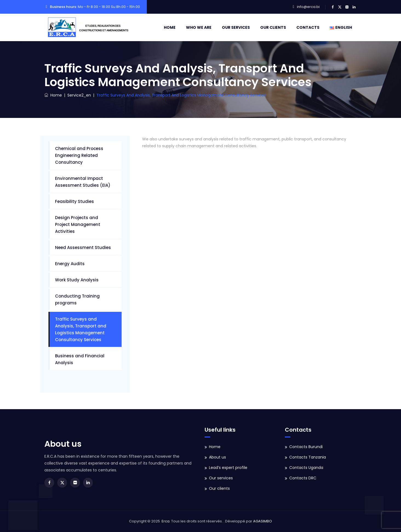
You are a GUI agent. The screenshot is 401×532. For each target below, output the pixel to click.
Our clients (273, 27)
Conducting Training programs (77, 299)
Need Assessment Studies (83, 247)
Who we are (199, 27)
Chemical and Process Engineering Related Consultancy (79, 155)
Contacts (308, 27)
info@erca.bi (308, 7)
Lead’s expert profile (228, 468)
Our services (236, 27)
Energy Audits (70, 264)
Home (170, 27)
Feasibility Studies (75, 201)
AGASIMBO (263, 521)
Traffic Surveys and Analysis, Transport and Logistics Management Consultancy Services (81, 329)
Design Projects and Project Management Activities (78, 224)
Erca (166, 521)
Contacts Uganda (306, 468)
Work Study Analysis (77, 280)
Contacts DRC (303, 478)
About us (217, 457)
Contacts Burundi (306, 447)
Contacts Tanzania (308, 457)
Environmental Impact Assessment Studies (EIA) (83, 182)
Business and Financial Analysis (80, 359)
